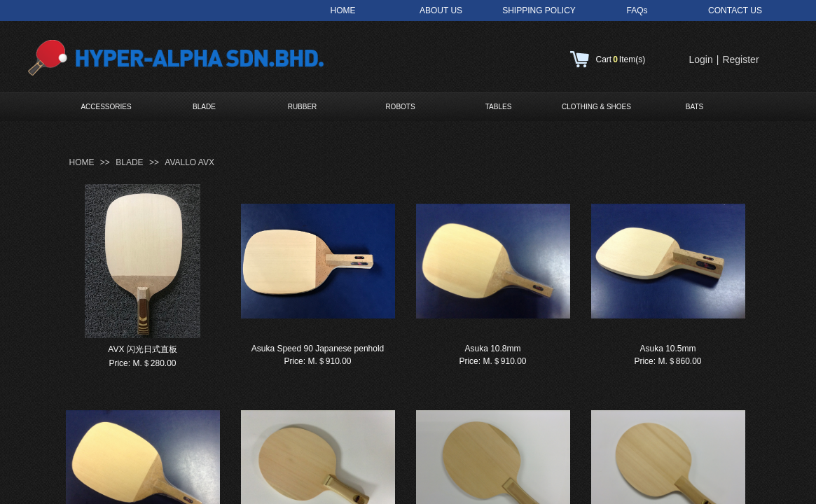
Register (740, 59)
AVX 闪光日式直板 (142, 349)
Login (701, 59)
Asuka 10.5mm (668, 349)
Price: (119, 363)
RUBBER (303, 107)
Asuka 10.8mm (492, 349)
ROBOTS (400, 107)
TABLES (499, 107)
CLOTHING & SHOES (596, 107)
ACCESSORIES (106, 107)
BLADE (204, 107)
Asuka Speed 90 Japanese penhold (318, 349)
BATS (694, 107)
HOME (82, 162)
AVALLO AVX (189, 162)
